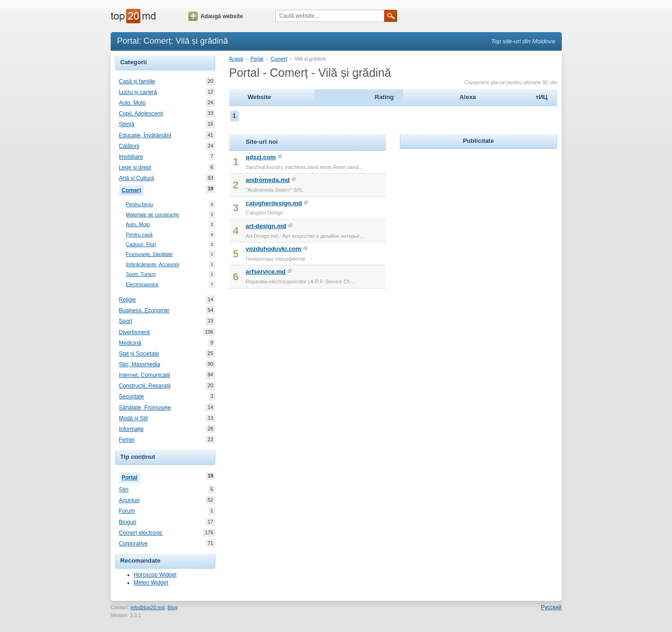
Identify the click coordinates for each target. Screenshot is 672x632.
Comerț (133, 189)
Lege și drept (135, 168)
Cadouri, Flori (141, 245)
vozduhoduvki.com (273, 249)
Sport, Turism (141, 274)
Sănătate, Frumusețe (145, 408)
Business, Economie (144, 310)
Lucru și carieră (138, 92)
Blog (173, 607)
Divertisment (135, 332)
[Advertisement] (479, 209)
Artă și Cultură (137, 178)
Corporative (133, 544)
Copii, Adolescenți (141, 114)
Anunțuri (130, 500)
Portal (131, 477)
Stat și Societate (139, 354)
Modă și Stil (133, 418)
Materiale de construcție (153, 215)
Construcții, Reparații (145, 386)
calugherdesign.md (274, 203)
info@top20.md (148, 607)
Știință (127, 124)
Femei (127, 440)
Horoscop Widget (155, 575)
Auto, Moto (133, 103)
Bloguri (128, 522)
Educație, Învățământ (145, 135)
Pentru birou (140, 205)
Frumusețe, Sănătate (150, 254)
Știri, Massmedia (140, 364)
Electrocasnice (142, 285)
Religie (128, 300)
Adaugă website (216, 16)
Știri (124, 490)
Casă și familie (137, 81)
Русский (551, 607)
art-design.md (266, 226)
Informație (131, 429)
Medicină (130, 343)
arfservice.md (266, 272)
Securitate (132, 397)
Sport (126, 321)
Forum (127, 511)
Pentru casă (140, 235)
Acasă (236, 59)
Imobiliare (131, 157)
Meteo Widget (151, 583)
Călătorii (129, 146)
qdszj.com (260, 157)
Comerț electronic (141, 533)
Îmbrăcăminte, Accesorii (153, 265)
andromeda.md (268, 180)
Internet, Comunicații (145, 375)
